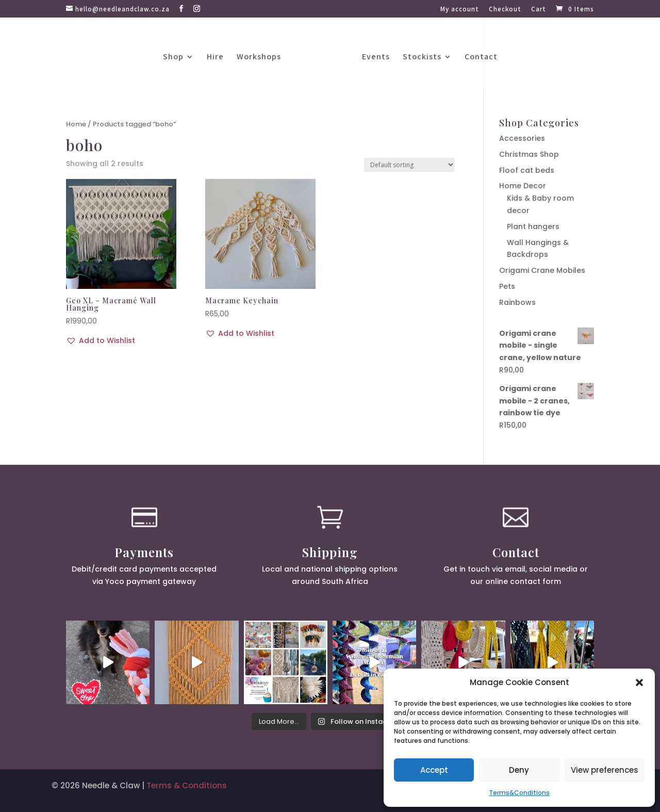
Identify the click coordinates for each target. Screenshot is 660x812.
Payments (144, 552)
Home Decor (523, 186)
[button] (639, 683)
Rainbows (517, 302)
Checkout (505, 10)
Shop (173, 58)
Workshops (259, 58)
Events (376, 58)
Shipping (330, 552)
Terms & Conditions (187, 785)
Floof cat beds (527, 170)
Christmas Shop (529, 154)
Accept (434, 770)
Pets (507, 286)
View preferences (605, 770)
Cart (539, 10)
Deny (519, 770)
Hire (215, 58)
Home (76, 124)
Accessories (522, 138)
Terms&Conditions (519, 793)
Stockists (422, 58)
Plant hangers (533, 226)
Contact (481, 58)
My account (460, 10)
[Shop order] (409, 165)
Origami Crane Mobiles (542, 270)
